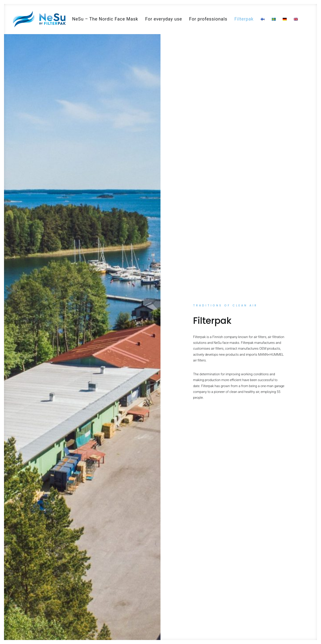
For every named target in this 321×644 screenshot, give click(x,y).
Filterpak (244, 19)
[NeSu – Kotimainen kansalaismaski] (39, 19)
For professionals (208, 19)
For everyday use (164, 19)
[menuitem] (105, 19)
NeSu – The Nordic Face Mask (105, 19)
